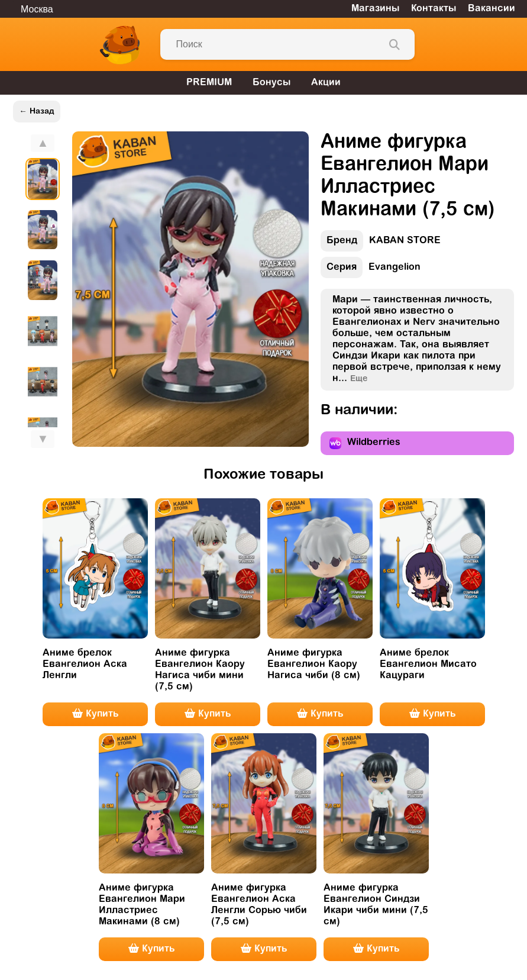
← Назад (36, 112)
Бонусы (271, 83)
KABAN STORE (381, 244)
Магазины (375, 9)
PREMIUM (209, 83)
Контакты (434, 9)
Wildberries (365, 443)
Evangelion (371, 270)
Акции (326, 83)
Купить (95, 714)
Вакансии (492, 9)
